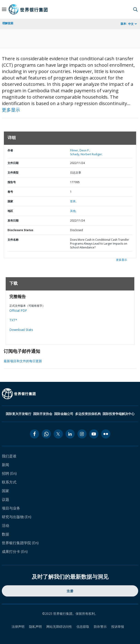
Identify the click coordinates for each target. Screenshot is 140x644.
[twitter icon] (58, 434)
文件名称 (13, 240)
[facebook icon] (34, 434)
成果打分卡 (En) (15, 552)
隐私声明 (35, 627)
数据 (5, 534)
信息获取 (83, 627)
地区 (10, 211)
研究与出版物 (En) (17, 517)
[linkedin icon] (70, 434)
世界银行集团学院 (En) (20, 543)
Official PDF (18, 310)
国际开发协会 (43, 414)
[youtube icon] (94, 434)
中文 (131, 24)
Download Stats (21, 330)
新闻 (5, 465)
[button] (135, 9)
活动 (5, 525)
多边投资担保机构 (88, 414)
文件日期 (13, 163)
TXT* (13, 320)
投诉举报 (118, 627)
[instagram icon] (82, 434)
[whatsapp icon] (46, 434)
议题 (5, 499)
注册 (70, 591)
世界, (73, 201)
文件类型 (13, 173)
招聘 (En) (9, 473)
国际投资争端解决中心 (119, 414)
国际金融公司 (64, 414)
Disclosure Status (20, 230)
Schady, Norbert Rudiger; (86, 154)
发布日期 (13, 220)
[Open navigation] (4, 9)
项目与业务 (11, 508)
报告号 (12, 182)
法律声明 (18, 627)
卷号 (10, 192)
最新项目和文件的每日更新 (23, 361)
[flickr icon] (106, 434)
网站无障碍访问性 (59, 627)
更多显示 (11, 110)
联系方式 (9, 482)
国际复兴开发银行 (18, 414)
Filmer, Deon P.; (80, 150)
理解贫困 (8, 23)
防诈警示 (100, 627)
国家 (10, 201)
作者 (10, 150)
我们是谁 (9, 456)
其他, (73, 211)
